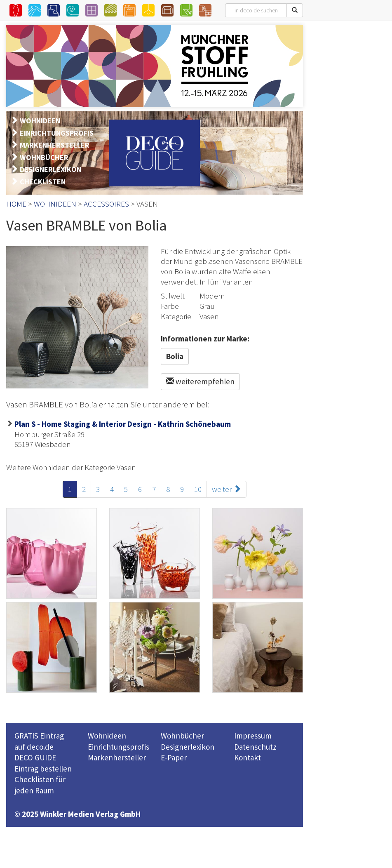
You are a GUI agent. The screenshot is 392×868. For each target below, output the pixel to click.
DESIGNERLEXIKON (50, 169)
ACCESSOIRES (106, 204)
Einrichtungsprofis (119, 747)
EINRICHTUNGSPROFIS (57, 133)
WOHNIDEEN (40, 121)
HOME (16, 204)
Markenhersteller (117, 757)
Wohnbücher (182, 736)
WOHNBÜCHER (44, 157)
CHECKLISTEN (43, 182)
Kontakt (248, 757)
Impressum (253, 736)
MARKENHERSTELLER (55, 145)
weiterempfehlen (200, 381)
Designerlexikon (188, 747)
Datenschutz (255, 747)
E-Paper (174, 757)
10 (198, 489)
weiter (227, 489)
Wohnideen (107, 736)
